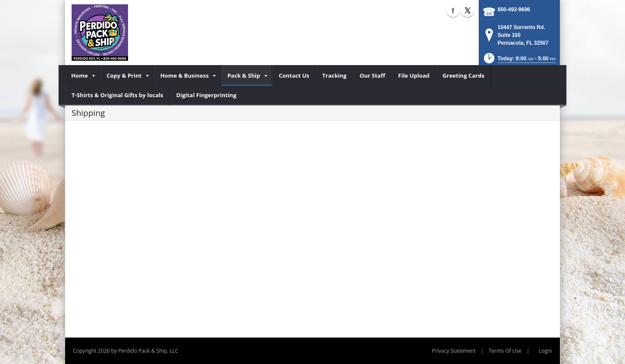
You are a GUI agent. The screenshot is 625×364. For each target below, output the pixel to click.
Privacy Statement (454, 351)
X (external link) (467, 10)
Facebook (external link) (453, 10)
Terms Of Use (505, 351)
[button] (519, 61)
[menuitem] (82, 75)
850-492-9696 (514, 10)
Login (546, 351)
